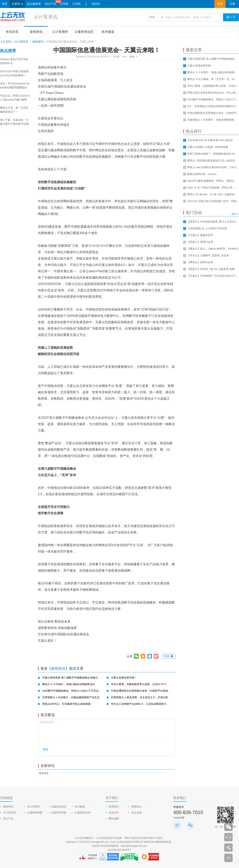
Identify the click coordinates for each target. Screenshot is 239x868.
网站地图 (114, 819)
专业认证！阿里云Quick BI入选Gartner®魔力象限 (15, 98)
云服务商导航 (59, 813)
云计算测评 (33, 807)
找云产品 (50, 4)
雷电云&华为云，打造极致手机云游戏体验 (66, 704)
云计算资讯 (46, 17)
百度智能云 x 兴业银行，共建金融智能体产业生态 (71, 697)
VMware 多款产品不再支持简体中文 (14, 61)
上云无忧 (6, 42)
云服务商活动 (82, 813)
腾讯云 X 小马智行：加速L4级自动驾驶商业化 (69, 684)
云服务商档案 (35, 813)
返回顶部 (228, 858)
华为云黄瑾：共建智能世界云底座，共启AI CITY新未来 (143, 684)
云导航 (64, 4)
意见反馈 (137, 813)
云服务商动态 (59, 807)
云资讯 (17, 4)
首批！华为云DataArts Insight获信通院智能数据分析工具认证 (15, 86)
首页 (5, 4)
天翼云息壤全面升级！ (124, 678)
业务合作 (114, 813)
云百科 (76, 4)
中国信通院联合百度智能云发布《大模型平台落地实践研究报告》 (148, 691)
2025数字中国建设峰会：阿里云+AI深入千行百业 (70, 691)
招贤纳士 (137, 807)
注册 (232, 4)
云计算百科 (9, 813)
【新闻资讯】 (58, 669)
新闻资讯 (38, 42)
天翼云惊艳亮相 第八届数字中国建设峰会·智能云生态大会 (75, 678)
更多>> (235, 214)
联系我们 (114, 807)
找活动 (96, 4)
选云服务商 (34, 4)
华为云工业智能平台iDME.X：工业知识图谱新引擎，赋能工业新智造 (150, 704)
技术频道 (80, 807)
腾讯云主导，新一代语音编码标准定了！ (14, 110)
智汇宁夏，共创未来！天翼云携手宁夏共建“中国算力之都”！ (15, 122)
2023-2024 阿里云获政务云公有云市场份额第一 (14, 73)
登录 (220, 4)
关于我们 (112, 798)
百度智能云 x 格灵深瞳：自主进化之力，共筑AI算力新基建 (145, 697)
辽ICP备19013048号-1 (119, 850)
